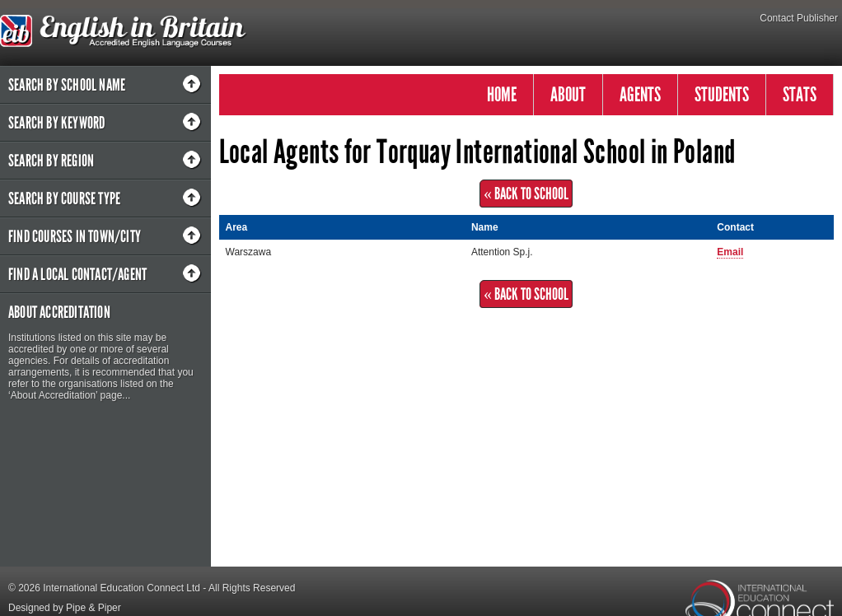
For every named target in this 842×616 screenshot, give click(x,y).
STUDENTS (722, 94)
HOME (502, 94)
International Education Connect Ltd (122, 588)
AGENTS (640, 94)
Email (730, 252)
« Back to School (526, 194)
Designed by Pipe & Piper (65, 608)
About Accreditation (59, 312)
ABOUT (568, 94)
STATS (800, 94)
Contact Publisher (799, 18)
